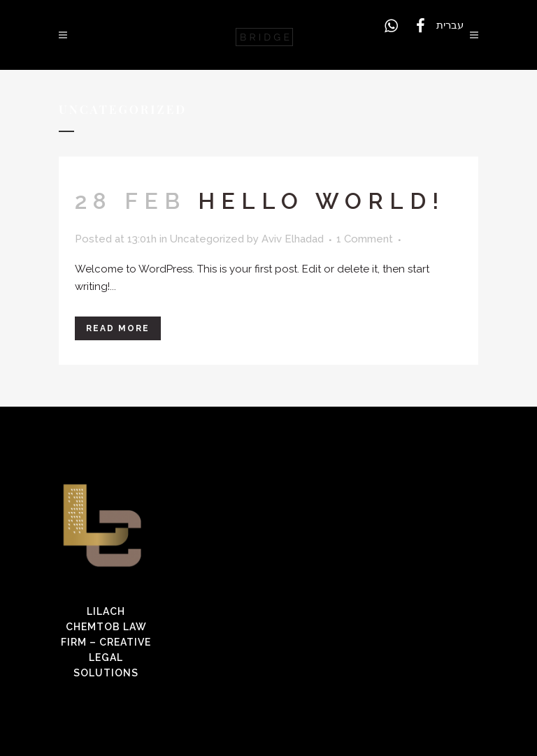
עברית (450, 25)
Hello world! (321, 201)
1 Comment (365, 239)
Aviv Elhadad (293, 239)
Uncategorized (207, 239)
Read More (118, 328)
